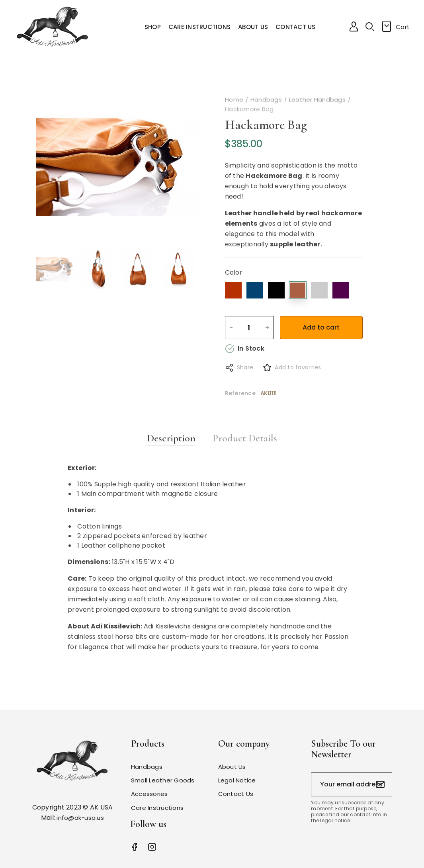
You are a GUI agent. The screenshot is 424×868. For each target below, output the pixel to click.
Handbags (147, 767)
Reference (240, 393)
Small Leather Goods (163, 780)
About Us (232, 767)
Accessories (149, 794)
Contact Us (236, 794)
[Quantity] (249, 328)
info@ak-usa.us (80, 818)
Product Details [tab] (245, 438)
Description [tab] (171, 438)
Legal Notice (237, 780)
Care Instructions (157, 808)
